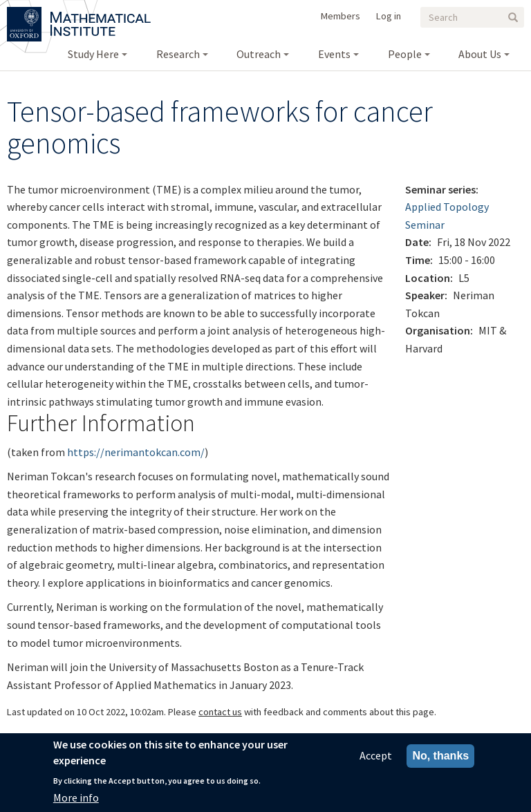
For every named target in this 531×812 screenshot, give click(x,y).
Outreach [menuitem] (259, 54)
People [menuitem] (405, 54)
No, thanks (440, 760)
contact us (220, 712)
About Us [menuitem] (480, 54)
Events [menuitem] (334, 54)
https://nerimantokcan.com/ (136, 452)
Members (341, 16)
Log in (389, 16)
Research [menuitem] (178, 54)
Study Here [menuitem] (93, 54)
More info (76, 801)
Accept (376, 759)
